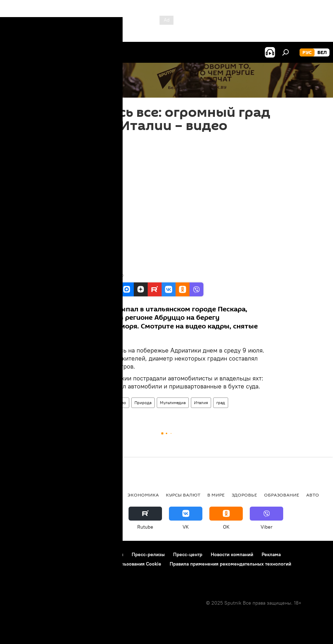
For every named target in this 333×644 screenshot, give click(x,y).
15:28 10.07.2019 (80, 141)
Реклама (271, 554)
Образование (282, 495)
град (221, 403)
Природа (143, 403)
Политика (107, 495)
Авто (313, 495)
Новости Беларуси (32, 495)
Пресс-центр (188, 554)
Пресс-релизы (148, 554)
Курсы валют (183, 495)
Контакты (113, 554)
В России (75, 495)
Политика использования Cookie (124, 564)
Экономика (143, 495)
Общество (117, 403)
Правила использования (66, 554)
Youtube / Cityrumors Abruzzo (95, 275)
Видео (71, 403)
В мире (92, 403)
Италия (201, 403)
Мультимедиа (173, 403)
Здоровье (244, 495)
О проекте (19, 554)
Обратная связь (25, 573)
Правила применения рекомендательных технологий (230, 564)
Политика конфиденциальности (43, 564)
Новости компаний (232, 554)
